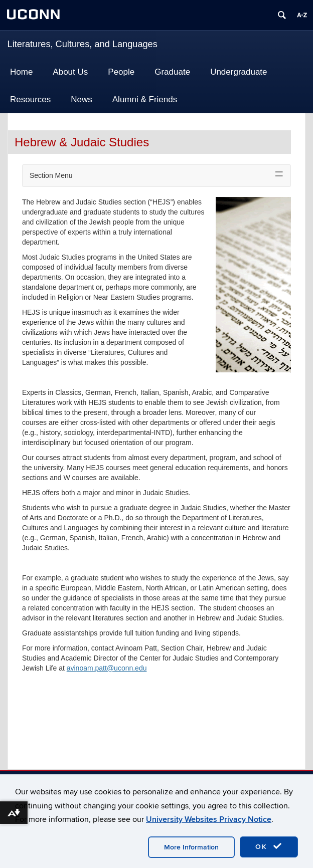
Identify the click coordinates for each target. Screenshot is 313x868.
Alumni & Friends (145, 99)
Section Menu (51, 175)
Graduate (172, 72)
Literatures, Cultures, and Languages (83, 44)
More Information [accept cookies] (191, 847)
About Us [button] (70, 72)
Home (21, 72)
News (82, 99)
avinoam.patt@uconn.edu (107, 668)
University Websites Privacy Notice (209, 819)
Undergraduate (239, 72)
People (121, 72)
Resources (30, 99)
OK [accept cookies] (269, 846)
